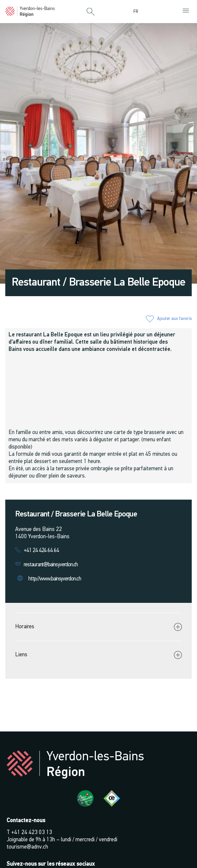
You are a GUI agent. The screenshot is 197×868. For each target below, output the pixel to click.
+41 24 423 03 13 (32, 833)
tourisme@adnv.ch (27, 847)
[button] (91, 12)
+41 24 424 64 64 (41, 551)
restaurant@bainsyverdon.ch (51, 565)
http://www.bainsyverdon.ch (55, 579)
